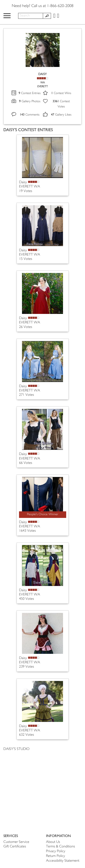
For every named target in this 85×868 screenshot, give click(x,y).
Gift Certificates (15, 847)
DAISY (42, 74)
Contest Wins (61, 93)
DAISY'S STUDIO (16, 749)
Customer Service (16, 842)
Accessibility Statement (63, 861)
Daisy (23, 182)
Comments (30, 115)
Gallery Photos (30, 101)
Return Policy (56, 856)
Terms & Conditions (61, 847)
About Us (53, 842)
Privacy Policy (56, 851)
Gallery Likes (61, 115)
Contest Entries (30, 93)
